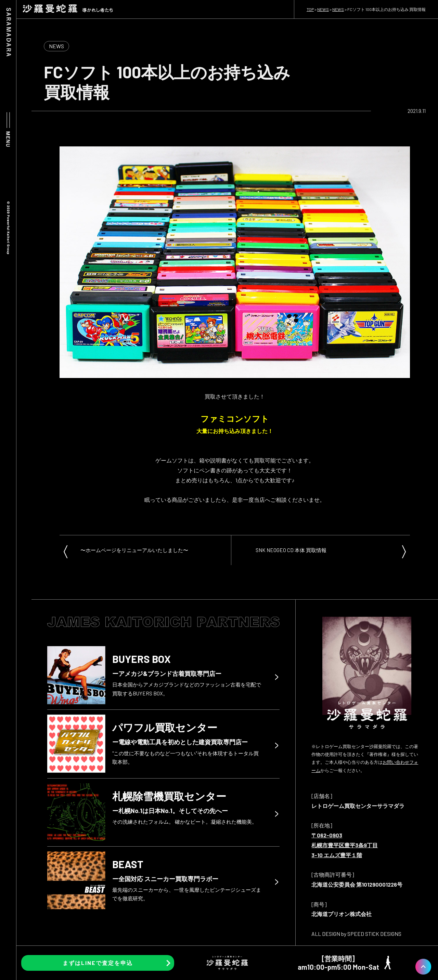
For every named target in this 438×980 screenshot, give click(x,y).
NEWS (56, 46)
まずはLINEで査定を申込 (98, 963)
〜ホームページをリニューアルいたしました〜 (134, 550)
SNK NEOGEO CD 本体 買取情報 (291, 550)
